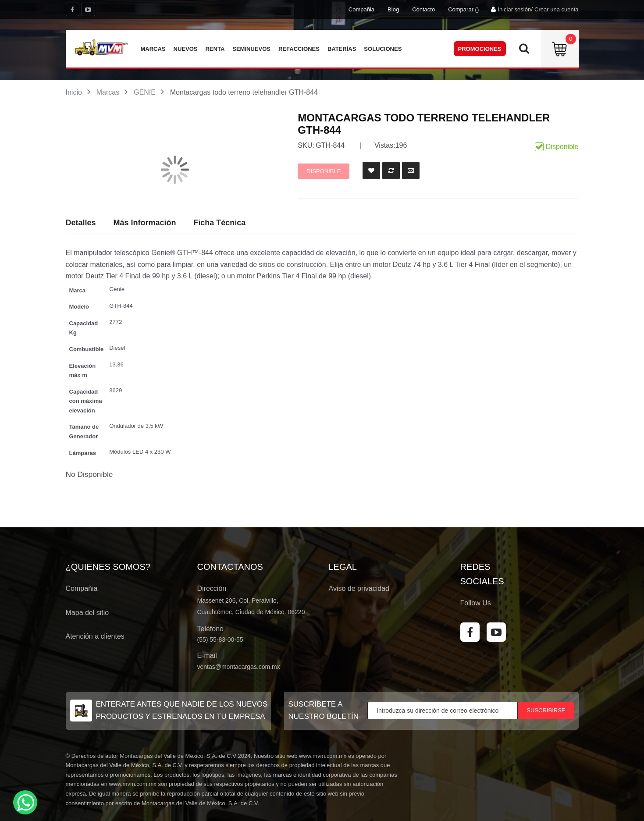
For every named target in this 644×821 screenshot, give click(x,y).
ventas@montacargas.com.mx (239, 667)
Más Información (144, 223)
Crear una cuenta (556, 9)
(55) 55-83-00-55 (220, 640)
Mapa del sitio (87, 613)
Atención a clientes (95, 636)
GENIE (145, 92)
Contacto (423, 9)
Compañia (361, 9)
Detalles (81, 223)
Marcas (108, 92)
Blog (393, 9)
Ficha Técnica (219, 223)
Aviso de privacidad (359, 588)
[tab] (219, 223)
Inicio (74, 92)
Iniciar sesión (514, 9)
